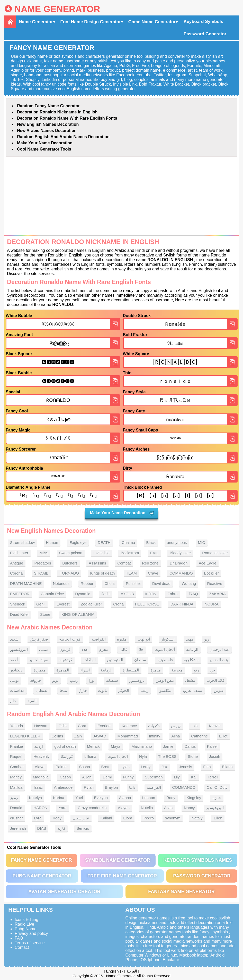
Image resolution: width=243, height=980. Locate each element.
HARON (40, 808)
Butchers (70, 563)
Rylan (89, 787)
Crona (118, 604)
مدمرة (156, 670)
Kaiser (213, 746)
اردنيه (39, 746)
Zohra (172, 594)
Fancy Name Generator (42, 860)
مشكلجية (191, 660)
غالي (124, 649)
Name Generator (57, 9)
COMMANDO (181, 573)
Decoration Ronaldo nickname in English (57, 112)
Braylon (111, 787)
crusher (16, 818)
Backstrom (130, 553)
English (112, 971)
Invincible (101, 553)
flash (105, 594)
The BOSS (167, 756)
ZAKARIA (218, 594)
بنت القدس (219, 660)
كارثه (61, 828)
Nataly (197, 818)
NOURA (212, 604)
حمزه (217, 798)
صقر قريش (39, 639)
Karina (58, 798)
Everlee (104, 726)
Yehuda (16, 726)
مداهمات (17, 690)
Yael (79, 798)
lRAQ (193, 594)
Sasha (84, 767)
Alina (175, 736)
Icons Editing (26, 920)
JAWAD (100, 736)
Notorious (61, 583)
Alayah (124, 808)
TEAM (131, 573)
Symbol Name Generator (118, 860)
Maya (116, 746)
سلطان (140, 660)
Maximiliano (142, 746)
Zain (78, 736)
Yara (63, 808)
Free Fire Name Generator (122, 876)
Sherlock (17, 604)
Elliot (223, 736)
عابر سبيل (81, 818)
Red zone (150, 563)
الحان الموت (118, 756)
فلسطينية (165, 660)
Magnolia (41, 777)
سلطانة (112, 680)
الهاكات (90, 660)
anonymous (177, 542)
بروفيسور (137, 680)
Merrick (93, 746)
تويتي (14, 680)
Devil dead (161, 583)
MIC (202, 542)
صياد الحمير (39, 660)
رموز (14, 798)
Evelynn (101, 798)
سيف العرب (193, 690)
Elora (128, 818)
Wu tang (189, 583)
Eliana (227, 767)
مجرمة (177, 670)
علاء (85, 649)
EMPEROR (20, 594)
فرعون (65, 649)
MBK (44, 553)
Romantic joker (215, 553)
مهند (190, 639)
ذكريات (154, 726)
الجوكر (124, 690)
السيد (32, 701)
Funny (128, 777)
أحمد (14, 660)
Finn (207, 767)
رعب (144, 690)
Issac (38, 787)
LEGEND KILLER (25, 736)
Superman (154, 777)
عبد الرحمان (219, 649)
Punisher (133, 583)
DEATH (104, 542)
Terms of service (30, 943)
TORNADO (69, 573)
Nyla (143, 756)
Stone (45, 614)
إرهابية (106, 670)
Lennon (149, 798)
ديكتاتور (16, 670)
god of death (65, 746)
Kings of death (103, 573)
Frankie (16, 746)
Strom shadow (22, 542)
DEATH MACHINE (26, 583)
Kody (57, 818)
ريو (207, 639)
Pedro (149, 818)
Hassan (41, 726)
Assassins (97, 563)
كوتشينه (66, 660)
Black (151, 542)
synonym (173, 818)
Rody (171, 798)
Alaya (40, 767)
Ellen (218, 818)
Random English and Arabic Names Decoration (63, 137)
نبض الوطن (165, 680)
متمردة (39, 670)
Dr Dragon (179, 563)
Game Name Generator (152, 22)
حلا (141, 649)
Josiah (215, 756)
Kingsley (194, 798)
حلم (13, 701)
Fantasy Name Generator (181, 892)
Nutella (147, 808)
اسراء (85, 670)
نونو (55, 680)
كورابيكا (67, 756)
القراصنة (154, 787)
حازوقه (36, 680)
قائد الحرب (215, 680)
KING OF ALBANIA (78, 614)
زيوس (176, 726)
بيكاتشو (165, 690)
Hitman (52, 542)
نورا (92, 680)
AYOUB (127, 594)
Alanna (125, 798)
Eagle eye (78, 542)
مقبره (122, 639)
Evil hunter (19, 553)
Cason (65, 777)
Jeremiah (18, 828)
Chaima (128, 542)
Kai (194, 777)
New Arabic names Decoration (47, 131)
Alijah (87, 777)
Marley (16, 777)
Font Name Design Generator (91, 22)
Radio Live (24, 924)
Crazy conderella (92, 808)
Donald (16, 808)
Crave (153, 573)
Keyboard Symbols (203, 22)
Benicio (83, 828)
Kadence (129, 726)
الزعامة (192, 649)
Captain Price (52, 594)
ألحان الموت (165, 649)
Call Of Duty (217, 787)
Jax (165, 767)
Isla (195, 726)
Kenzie (215, 726)
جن (212, 670)
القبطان (42, 690)
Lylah (125, 767)
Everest (63, 604)
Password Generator (205, 34)
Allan (168, 808)
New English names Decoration (48, 124)
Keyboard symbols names (198, 860)
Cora (82, 726)
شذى (14, 639)
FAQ (19, 938)
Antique (17, 563)
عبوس (219, 690)
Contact (22, 947)
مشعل (190, 680)
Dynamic (83, 594)
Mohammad (128, 736)
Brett (105, 767)
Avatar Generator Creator (64, 892)
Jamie (168, 746)
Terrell (213, 777)
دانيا (132, 787)
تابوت (102, 690)
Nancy (189, 808)
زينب (74, 680)
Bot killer (211, 573)
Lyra (38, 818)
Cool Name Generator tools (44, 149)
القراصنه (99, 639)
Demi (107, 777)
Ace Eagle (208, 563)
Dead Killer (19, 614)
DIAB (42, 828)
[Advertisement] (122, 197)
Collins (57, 736)
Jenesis (186, 767)
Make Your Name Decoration (45, 143)
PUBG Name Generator (42, 876)
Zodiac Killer (91, 604)
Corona (16, 573)
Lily (177, 777)
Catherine (199, 736)
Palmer (62, 767)
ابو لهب (144, 639)
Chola (109, 583)
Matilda (16, 787)
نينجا (63, 690)
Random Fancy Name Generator (48, 106)
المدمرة (63, 670)
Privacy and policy (31, 933)
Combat (124, 563)
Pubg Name (26, 929)
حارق (83, 690)
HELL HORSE (147, 604)
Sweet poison (71, 553)
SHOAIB (41, 573)
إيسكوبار (168, 639)
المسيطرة (131, 670)
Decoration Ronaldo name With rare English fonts (67, 118)
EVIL (154, 553)
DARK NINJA (182, 604)
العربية (132, 971)
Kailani (106, 818)
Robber (87, 583)
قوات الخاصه (70, 639)
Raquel (16, 756)
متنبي (44, 649)
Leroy (146, 767)
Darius (190, 746)
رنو (196, 670)
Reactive (215, 583)
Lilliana (90, 756)
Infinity (151, 594)
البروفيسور (19, 649)
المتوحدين (115, 660)
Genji (41, 604)
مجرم (104, 649)
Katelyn (35, 798)
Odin (62, 726)
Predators (43, 563)
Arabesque (63, 787)
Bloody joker (180, 553)
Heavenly (42, 756)
